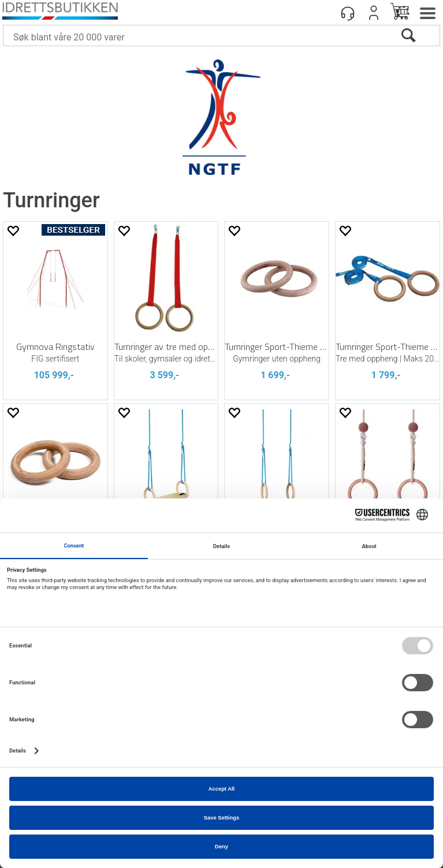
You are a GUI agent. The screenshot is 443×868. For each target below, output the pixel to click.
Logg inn (374, 13)
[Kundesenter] (348, 13)
